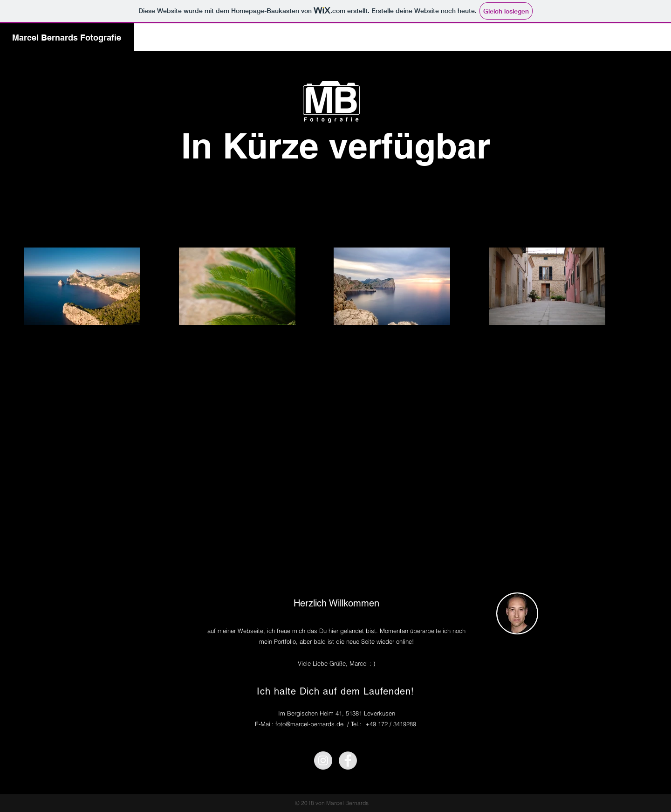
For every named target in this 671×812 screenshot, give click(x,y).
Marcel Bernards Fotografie (67, 38)
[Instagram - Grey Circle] (323, 760)
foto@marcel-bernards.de (309, 724)
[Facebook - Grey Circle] (348, 760)
